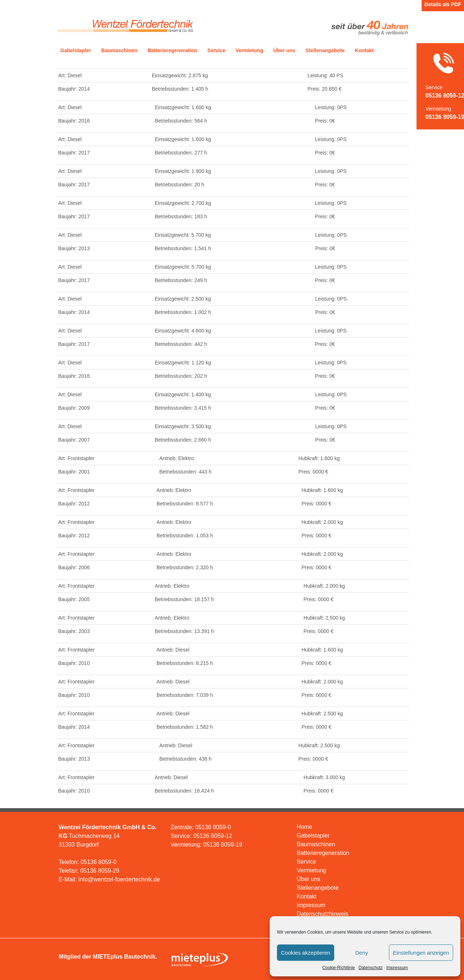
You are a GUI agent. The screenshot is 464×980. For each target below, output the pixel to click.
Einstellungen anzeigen (421, 953)
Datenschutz (371, 968)
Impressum (397, 968)
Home (305, 827)
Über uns (284, 50)
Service (216, 50)
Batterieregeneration (172, 50)
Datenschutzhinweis (323, 914)
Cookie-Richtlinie (339, 968)
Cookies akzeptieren (306, 953)
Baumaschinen (119, 50)
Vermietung (249, 50)
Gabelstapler (76, 50)
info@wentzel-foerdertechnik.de (119, 879)
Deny (362, 953)
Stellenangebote (325, 50)
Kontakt (364, 50)
